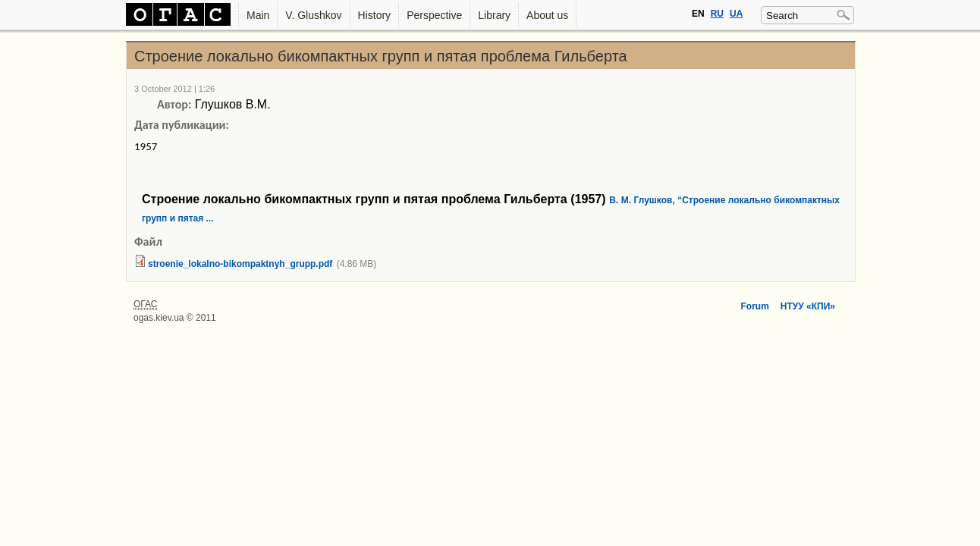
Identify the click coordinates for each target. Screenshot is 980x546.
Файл (148, 242)
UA (736, 14)
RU (717, 14)
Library (494, 15)
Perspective (434, 15)
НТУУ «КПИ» (808, 306)
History (375, 15)
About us (547, 15)
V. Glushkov (313, 15)
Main (258, 15)
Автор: (174, 104)
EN (698, 14)
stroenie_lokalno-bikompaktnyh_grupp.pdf (240, 264)
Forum (754, 306)
